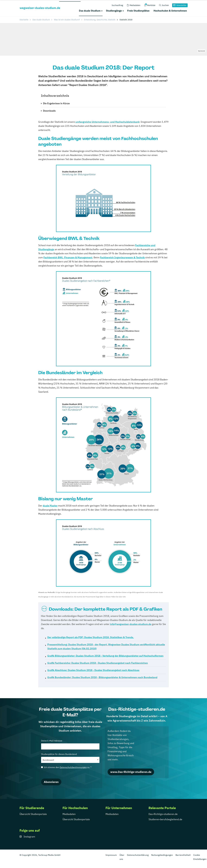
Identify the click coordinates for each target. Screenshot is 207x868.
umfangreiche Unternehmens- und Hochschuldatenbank (107, 122)
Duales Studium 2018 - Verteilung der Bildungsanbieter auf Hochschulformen (105, 656)
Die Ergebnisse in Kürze (56, 103)
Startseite (24, 20)
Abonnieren (51, 782)
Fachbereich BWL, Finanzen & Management (68, 257)
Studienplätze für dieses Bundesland (70, 758)
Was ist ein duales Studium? (67, 20)
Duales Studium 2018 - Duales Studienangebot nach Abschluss (93, 670)
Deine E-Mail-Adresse (70, 744)
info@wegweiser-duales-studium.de (131, 624)
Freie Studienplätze (138, 11)
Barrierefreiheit (183, 855)
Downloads (49, 111)
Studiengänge (114, 11)
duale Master (50, 506)
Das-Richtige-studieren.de (163, 814)
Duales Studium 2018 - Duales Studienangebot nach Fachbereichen (98, 663)
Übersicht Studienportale (33, 814)
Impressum (111, 855)
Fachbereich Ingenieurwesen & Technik (122, 257)
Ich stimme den (66, 767)
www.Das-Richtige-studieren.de (131, 772)
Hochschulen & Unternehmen (170, 11)
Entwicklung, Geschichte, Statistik (100, 20)
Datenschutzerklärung (138, 855)
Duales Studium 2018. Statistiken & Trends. (91, 637)
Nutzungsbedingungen (162, 855)
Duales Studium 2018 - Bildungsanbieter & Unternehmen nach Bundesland (102, 677)
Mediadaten (69, 814)
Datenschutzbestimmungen (73, 767)
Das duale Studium (90, 11)
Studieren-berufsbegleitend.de (165, 819)
